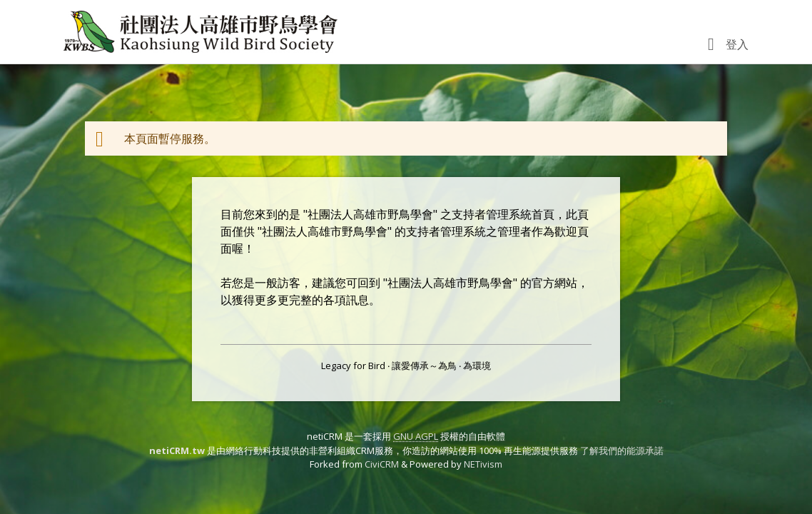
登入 (737, 44)
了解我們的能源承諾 (622, 450)
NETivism (483, 464)
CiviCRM (382, 464)
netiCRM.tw (177, 450)
